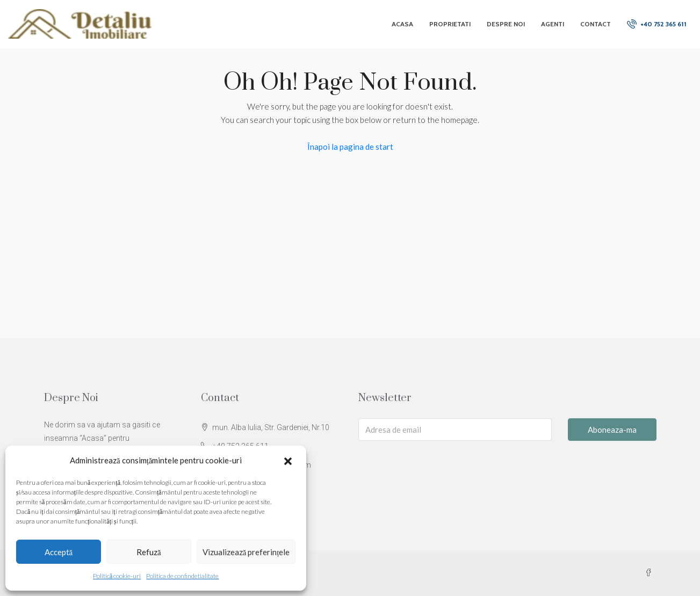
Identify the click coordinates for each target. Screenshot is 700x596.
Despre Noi (506, 24)
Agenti (553, 24)
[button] (289, 461)
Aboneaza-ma (612, 430)
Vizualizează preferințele (246, 552)
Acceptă (59, 552)
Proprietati (450, 24)
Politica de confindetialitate (182, 576)
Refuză (149, 552)
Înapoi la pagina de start (350, 147)
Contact (596, 24)
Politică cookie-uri (117, 576)
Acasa (402, 24)
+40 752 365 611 (657, 24)
